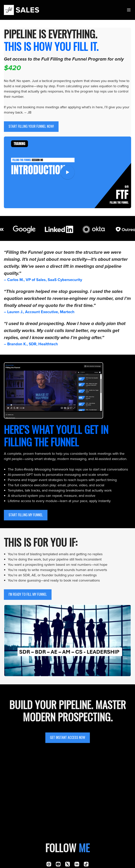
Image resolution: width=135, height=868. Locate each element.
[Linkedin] (77, 864)
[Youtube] (58, 864)
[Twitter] (67, 864)
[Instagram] (49, 864)
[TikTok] (86, 864)
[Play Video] (67, 172)
